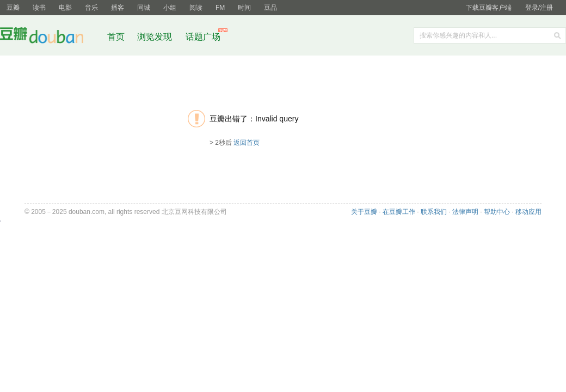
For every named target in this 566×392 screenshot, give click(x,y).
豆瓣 (13, 8)
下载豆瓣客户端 (489, 8)
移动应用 (528, 212)
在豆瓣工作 (399, 212)
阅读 (196, 8)
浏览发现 (156, 37)
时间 (244, 8)
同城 (144, 8)
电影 (65, 8)
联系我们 (434, 212)
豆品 (270, 8)
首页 (116, 37)
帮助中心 (497, 212)
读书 (39, 8)
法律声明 (465, 212)
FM (220, 8)
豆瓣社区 (50, 37)
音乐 (91, 8)
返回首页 (247, 143)
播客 (118, 8)
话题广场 (203, 37)
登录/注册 (539, 8)
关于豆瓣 (364, 212)
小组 (170, 8)
